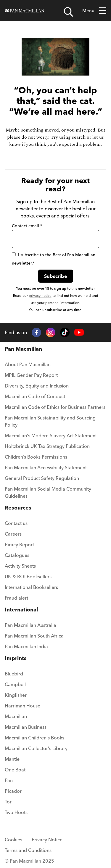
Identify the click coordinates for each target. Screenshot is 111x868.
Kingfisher (16, 695)
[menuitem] (55, 366)
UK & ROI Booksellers (28, 576)
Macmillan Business (26, 727)
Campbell (15, 684)
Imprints (16, 658)
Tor (8, 802)
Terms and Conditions (28, 850)
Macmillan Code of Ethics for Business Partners (55, 407)
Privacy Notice (47, 840)
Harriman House (22, 706)
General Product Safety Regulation (42, 478)
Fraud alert (16, 598)
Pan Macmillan (23, 349)
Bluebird (14, 674)
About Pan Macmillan (28, 364)
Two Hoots (16, 812)
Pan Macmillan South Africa (34, 636)
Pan (9, 780)
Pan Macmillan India (26, 646)
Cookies (13, 840)
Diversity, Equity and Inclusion (37, 386)
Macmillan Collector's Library (36, 748)
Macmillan (16, 716)
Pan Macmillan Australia (30, 625)
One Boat (15, 770)
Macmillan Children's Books (34, 738)
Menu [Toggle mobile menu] (94, 11)
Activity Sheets (20, 566)
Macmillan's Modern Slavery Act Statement (51, 435)
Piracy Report (19, 544)
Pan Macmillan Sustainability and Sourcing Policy (50, 421)
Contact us (16, 523)
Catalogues (17, 555)
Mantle (12, 759)
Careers (13, 534)
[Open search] (68, 12)
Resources (18, 508)
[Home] (25, 11)
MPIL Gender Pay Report (31, 375)
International (21, 610)
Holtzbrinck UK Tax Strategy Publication (47, 446)
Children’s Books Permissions (36, 457)
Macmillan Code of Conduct (35, 396)
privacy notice (40, 296)
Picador (13, 791)
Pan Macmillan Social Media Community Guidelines (48, 492)
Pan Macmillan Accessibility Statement (46, 467)
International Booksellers (31, 587)
